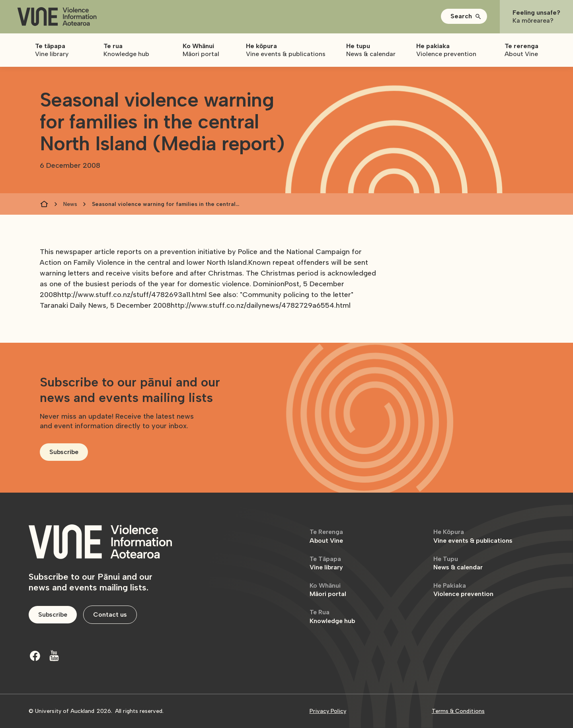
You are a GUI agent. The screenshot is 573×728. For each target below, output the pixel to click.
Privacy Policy (328, 711)
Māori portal (328, 590)
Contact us (110, 614)
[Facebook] (35, 656)
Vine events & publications (473, 536)
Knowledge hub (332, 616)
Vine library (326, 563)
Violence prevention (463, 590)
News (70, 204)
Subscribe (64, 452)
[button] (464, 16)
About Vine (326, 536)
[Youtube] (54, 656)
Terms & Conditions (458, 711)
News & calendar (458, 563)
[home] (57, 17)
